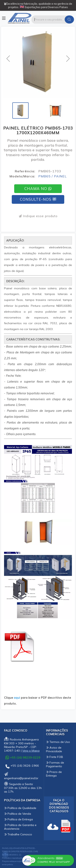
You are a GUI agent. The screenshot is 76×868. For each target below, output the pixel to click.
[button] (8, 59)
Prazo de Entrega (54, 774)
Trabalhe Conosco (18, 834)
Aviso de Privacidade (54, 749)
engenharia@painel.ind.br (21, 776)
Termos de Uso (58, 742)
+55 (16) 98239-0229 (23, 757)
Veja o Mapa (31, 751)
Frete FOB (55, 757)
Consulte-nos (38, 199)
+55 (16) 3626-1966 (22, 766)
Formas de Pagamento (55, 764)
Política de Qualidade (20, 808)
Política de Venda (18, 814)
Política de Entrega (18, 819)
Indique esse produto (38, 216)
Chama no (38, 189)
